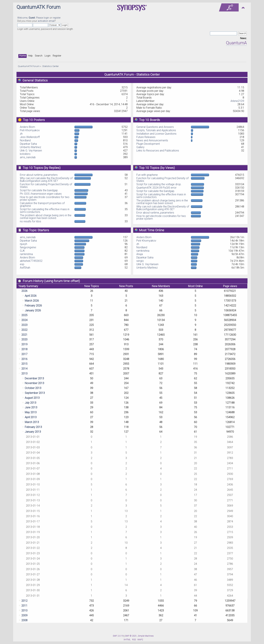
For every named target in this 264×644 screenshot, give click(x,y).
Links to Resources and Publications (158, 151)
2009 (24, 615)
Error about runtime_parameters (39, 175)
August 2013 (32, 398)
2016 (24, 359)
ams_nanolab (28, 157)
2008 (24, 620)
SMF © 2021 (131, 636)
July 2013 (30, 403)
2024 (24, 320)
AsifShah (25, 268)
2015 (24, 364)
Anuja (140, 254)
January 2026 (33, 310)
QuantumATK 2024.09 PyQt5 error (156, 188)
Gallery (140, 147)
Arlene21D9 (237, 101)
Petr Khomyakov (30, 130)
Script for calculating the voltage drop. (159, 184)
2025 (24, 315)
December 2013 (34, 378)
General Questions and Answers (155, 127)
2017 (24, 354)
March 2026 (32, 301)
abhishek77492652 (31, 261)
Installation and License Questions (156, 134)
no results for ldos (30, 221)
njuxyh (23, 244)
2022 (24, 330)
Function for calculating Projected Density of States (46, 186)
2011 (24, 606)
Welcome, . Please (31, 18)
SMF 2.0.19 (118, 636)
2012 (24, 601)
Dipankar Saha (28, 144)
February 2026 (33, 306)
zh (21, 134)
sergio (140, 261)
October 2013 (33, 388)
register (57, 18)
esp (22, 264)
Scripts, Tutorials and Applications (156, 130)
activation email (46, 21)
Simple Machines (146, 636)
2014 (24, 369)
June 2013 (31, 407)
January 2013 (33, 432)
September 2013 (35, 393)
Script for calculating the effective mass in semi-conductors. (45, 211)
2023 (24, 325)
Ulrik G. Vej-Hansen (31, 151)
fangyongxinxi (28, 247)
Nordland (25, 140)
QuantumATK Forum (38, 7)
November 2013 (34, 383)
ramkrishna (26, 254)
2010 (24, 611)
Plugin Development (148, 144)
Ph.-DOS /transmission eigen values (41, 194)
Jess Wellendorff (30, 137)
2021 (24, 335)
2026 (24, 291)
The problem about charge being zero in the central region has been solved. (46, 217)
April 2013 (31, 417)
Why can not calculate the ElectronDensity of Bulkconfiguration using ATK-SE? (46, 180)
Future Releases (146, 137)
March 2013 (32, 422)
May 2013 (31, 412)
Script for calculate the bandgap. (39, 190)
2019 (24, 344)
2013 (24, 374)
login (46, 18)
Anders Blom (27, 127)
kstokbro (25, 154)
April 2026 (31, 296)
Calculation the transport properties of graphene (42, 205)
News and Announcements (152, 140)
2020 (24, 339)
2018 (24, 349)
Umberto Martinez (30, 147)
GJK (22, 251)
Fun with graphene (147, 175)
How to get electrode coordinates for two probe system (45, 198)
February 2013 (33, 427)
